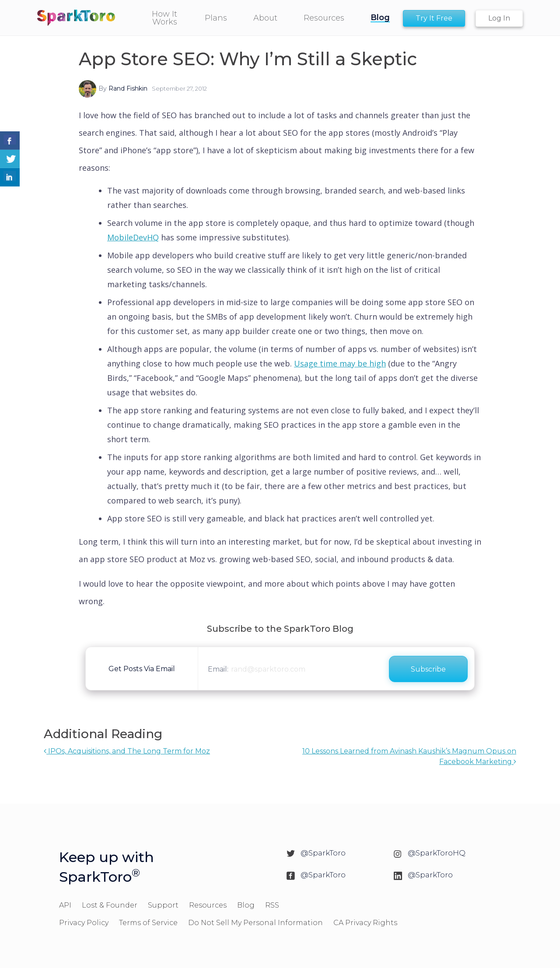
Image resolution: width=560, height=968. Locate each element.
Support (163, 905)
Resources (208, 905)
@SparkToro (323, 853)
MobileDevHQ (133, 237)
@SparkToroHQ (437, 853)
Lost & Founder (110, 905)
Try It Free (434, 18)
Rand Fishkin (128, 88)
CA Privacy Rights (365, 923)
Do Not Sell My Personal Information (255, 923)
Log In (499, 18)
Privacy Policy (84, 923)
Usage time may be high (340, 363)
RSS (272, 905)
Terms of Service (148, 923)
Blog (246, 905)
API (65, 905)
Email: (218, 669)
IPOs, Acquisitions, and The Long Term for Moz (127, 751)
